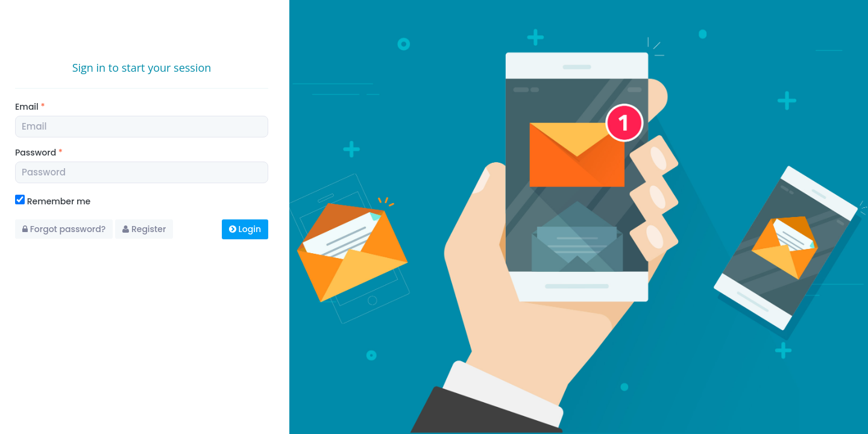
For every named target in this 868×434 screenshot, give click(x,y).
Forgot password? (64, 229)
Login (245, 229)
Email (30, 107)
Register (144, 229)
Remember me (53, 201)
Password (39, 153)
